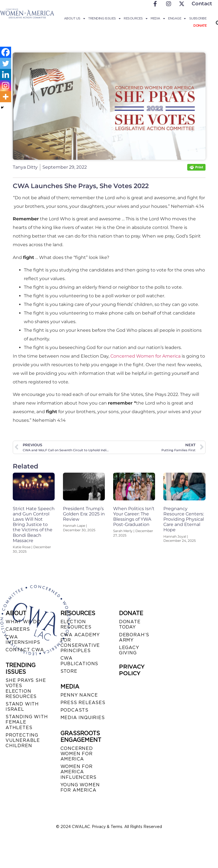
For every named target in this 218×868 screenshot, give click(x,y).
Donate (200, 26)
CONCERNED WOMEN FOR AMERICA (77, 754)
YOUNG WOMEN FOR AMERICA (80, 787)
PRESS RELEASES (83, 703)
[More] (6, 97)
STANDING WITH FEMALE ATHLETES (27, 722)
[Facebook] (6, 52)
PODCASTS (74, 710)
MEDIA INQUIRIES (83, 718)
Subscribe (198, 18)
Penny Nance (79, 695)
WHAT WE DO (23, 622)
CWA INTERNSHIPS (23, 640)
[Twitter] (6, 63)
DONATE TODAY (130, 624)
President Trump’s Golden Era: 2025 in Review (84, 514)
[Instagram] (6, 86)
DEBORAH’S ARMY (134, 637)
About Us (75, 18)
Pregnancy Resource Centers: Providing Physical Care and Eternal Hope (184, 519)
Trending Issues (104, 18)
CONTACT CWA (25, 650)
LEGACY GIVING (129, 650)
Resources (135, 18)
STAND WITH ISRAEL (22, 707)
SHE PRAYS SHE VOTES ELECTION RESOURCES (26, 688)
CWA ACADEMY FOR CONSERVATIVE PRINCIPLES (80, 643)
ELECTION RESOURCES (76, 624)
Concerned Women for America (145, 356)
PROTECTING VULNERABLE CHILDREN (23, 740)
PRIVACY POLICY (132, 670)
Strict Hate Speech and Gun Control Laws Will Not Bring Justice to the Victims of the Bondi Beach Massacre (34, 525)
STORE (69, 671)
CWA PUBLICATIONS (79, 661)
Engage (177, 18)
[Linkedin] (6, 74)
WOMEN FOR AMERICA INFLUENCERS (78, 772)
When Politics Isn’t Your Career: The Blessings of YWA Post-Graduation (134, 517)
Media (158, 18)
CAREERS (18, 629)
